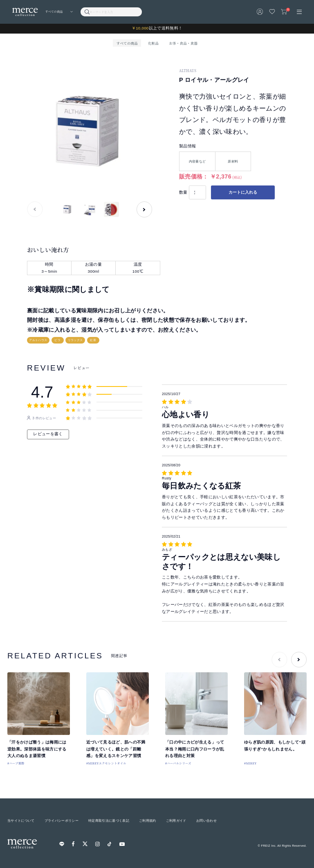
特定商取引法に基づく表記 (109, 821)
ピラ (57, 340)
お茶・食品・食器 (183, 43)
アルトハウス (38, 340)
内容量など (197, 161)
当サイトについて (21, 821)
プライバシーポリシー (62, 821)
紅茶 (93, 340)
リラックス (75, 340)
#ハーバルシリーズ (178, 763)
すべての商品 (127, 43)
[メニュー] (299, 12)
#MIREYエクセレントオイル (106, 763)
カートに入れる (243, 192)
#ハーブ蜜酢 (16, 763)
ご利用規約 (148, 821)
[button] (144, 209)
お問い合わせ (206, 821)
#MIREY (250, 763)
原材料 (233, 161)
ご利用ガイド (176, 821)
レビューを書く (48, 434)
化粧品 (153, 43)
